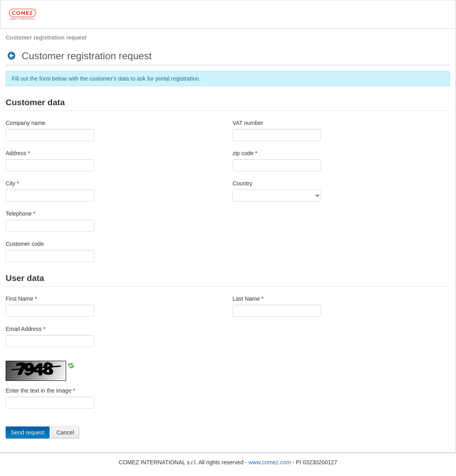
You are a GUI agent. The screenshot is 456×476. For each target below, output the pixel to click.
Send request (28, 432)
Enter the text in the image (40, 391)
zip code (245, 153)
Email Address (26, 329)
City (12, 183)
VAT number (248, 123)
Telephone (21, 214)
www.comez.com (270, 462)
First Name (21, 299)
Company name (26, 123)
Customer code (25, 244)
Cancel (65, 432)
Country (242, 183)
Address (18, 153)
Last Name (248, 299)
